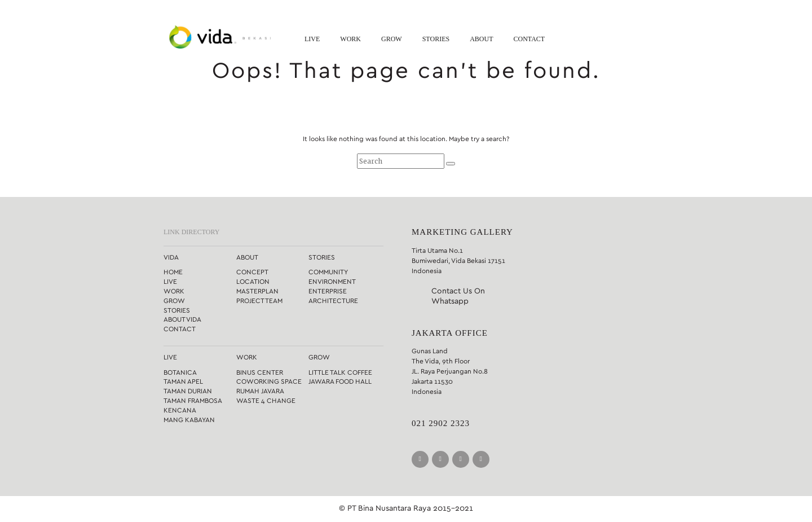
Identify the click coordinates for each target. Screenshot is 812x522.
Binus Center (260, 372)
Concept (252, 272)
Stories (436, 39)
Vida (171, 257)
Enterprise (328, 291)
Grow (392, 39)
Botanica (180, 372)
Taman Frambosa (193, 401)
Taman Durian (188, 391)
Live (312, 39)
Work (350, 39)
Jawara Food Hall (340, 381)
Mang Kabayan (189, 420)
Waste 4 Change (266, 401)
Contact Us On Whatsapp (458, 296)
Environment (332, 282)
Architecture (333, 301)
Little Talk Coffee (340, 372)
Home (173, 272)
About (481, 39)
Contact (529, 39)
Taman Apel (183, 381)
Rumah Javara (260, 391)
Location (253, 282)
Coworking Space (269, 381)
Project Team (259, 301)
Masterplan (257, 291)
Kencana (180, 410)
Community (328, 272)
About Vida (182, 319)
